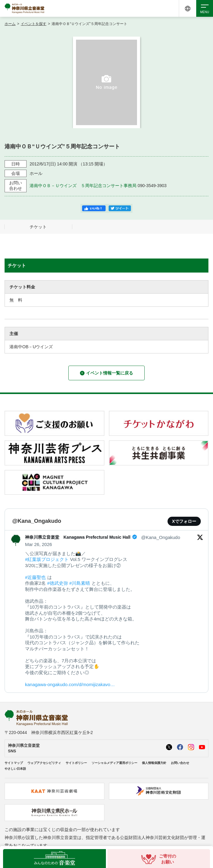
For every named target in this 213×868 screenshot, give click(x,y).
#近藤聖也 (35, 577)
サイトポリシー (76, 763)
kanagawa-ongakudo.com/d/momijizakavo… (70, 684)
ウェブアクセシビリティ (44, 763)
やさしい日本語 (15, 769)
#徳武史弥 (58, 583)
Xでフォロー (184, 521)
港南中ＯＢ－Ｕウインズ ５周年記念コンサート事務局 (83, 186)
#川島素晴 (80, 583)
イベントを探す (34, 24)
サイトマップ (14, 763)
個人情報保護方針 (154, 763)
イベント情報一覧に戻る (106, 373)
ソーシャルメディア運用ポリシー (114, 763)
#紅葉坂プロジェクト (47, 559)
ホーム (10, 24)
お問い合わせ (180, 763)
